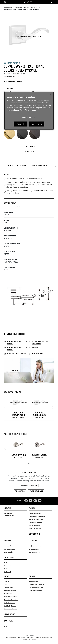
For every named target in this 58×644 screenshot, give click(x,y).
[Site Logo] (29, 2)
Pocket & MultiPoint (35, 523)
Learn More (14, 371)
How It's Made (33, 582)
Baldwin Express (9, 614)
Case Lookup (8, 594)
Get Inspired (33, 541)
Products (32, 508)
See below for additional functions (13, 82)
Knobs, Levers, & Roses (36, 520)
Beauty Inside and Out (36, 588)
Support (6, 576)
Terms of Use (26, 639)
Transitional (8, 566)
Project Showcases (35, 546)
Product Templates (10, 591)
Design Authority (34, 552)
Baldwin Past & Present (36, 585)
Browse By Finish (35, 534)
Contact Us (7, 508)
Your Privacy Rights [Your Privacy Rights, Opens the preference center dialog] (29, 117)
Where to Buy (29, 151)
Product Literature (10, 603)
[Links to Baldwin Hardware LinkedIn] (35, 501)
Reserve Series (8, 552)
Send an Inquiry (9, 516)
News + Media (8, 621)
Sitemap (35, 639)
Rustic (6, 569)
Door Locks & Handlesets (37, 517)
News (6, 626)
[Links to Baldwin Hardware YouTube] (40, 501)
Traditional (7, 572)
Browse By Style (34, 549)
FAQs (5, 585)
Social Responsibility (36, 591)
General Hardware (35, 526)
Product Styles (9, 558)
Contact (6, 582)
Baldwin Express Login (36, 491)
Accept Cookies (36, 124)
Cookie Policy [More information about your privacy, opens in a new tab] (19, 110)
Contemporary (8, 563)
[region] (29, 111)
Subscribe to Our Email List (29, 485)
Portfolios (7, 541)
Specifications (22, 166)
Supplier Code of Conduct (44, 637)
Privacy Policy (30, 637)
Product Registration (10, 597)
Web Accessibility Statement (15, 637)
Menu (51, 2)
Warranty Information (11, 600)
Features (10, 166)
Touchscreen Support (10, 609)
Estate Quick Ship (9, 549)
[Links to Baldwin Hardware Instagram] (26, 501)
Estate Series (8, 546)
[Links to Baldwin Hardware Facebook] (31, 501)
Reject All (20, 124)
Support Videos (9, 588)
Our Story (32, 576)
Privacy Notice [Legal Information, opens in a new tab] (30, 110)
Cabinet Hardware (35, 514)
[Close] (51, 94)
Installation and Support (40, 166)
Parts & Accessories (35, 529)
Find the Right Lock (10, 606)
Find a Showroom (20, 491)
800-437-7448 (8, 513)
